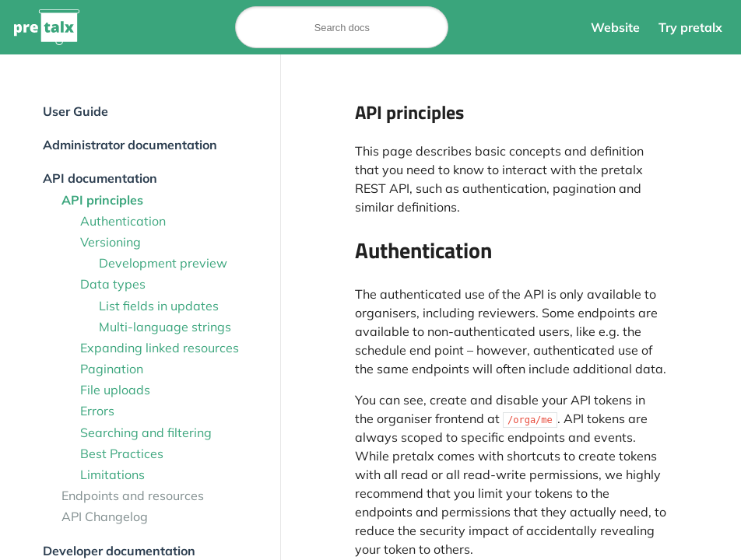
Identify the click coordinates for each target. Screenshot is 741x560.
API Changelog (105, 516)
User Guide (76, 111)
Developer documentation (119, 551)
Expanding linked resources (160, 348)
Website (615, 27)
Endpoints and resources (133, 495)
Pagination (112, 369)
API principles (102, 200)
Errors (97, 411)
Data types (113, 284)
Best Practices (122, 453)
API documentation (100, 178)
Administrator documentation (130, 145)
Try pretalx (690, 27)
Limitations (112, 474)
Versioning (111, 242)
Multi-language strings (165, 327)
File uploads (115, 390)
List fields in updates (159, 306)
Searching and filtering (146, 432)
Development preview (163, 263)
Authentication (123, 221)
